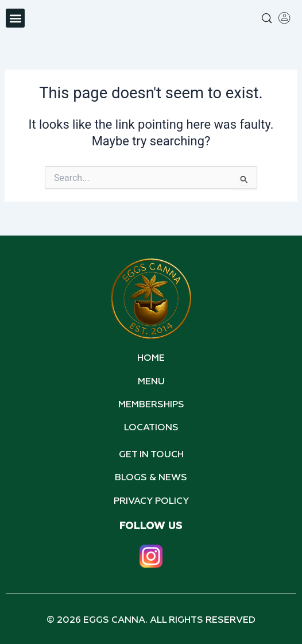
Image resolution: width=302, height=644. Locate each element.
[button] (15, 18)
